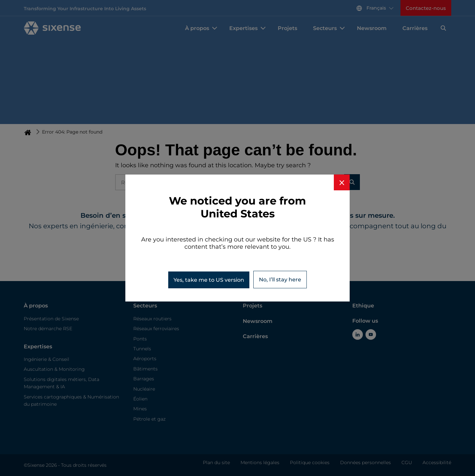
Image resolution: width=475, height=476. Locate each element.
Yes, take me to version (209, 280)
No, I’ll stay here (280, 280)
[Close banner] (342, 182)
